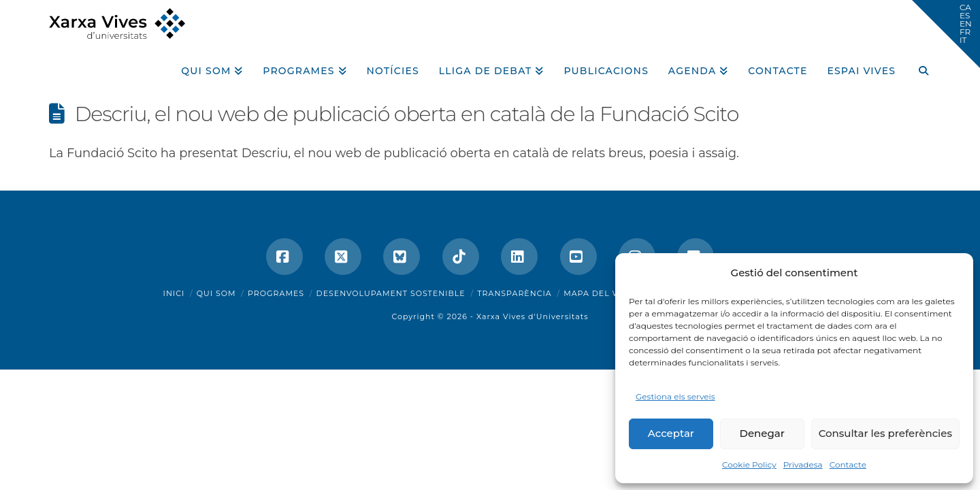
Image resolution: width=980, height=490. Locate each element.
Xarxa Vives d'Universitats (533, 316)
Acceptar (671, 433)
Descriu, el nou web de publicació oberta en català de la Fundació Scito (407, 114)
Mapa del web (598, 293)
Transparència (514, 293)
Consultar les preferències (885, 433)
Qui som (216, 293)
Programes (276, 293)
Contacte (848, 464)
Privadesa (803, 464)
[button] (946, 34)
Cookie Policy (749, 464)
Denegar (762, 433)
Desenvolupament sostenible (391, 293)
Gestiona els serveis (675, 396)
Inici (174, 293)
